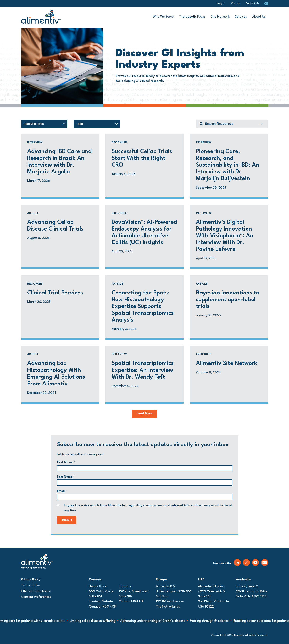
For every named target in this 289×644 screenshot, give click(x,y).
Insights (221, 3)
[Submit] (261, 124)
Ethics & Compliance (36, 591)
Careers (236, 3)
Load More (144, 414)
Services (241, 17)
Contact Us (252, 3)
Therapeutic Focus (192, 17)
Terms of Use (30, 585)
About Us (259, 17)
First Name (66, 463)
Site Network (220, 17)
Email (62, 491)
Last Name (66, 477)
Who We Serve (163, 17)
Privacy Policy (31, 580)
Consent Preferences (36, 597)
